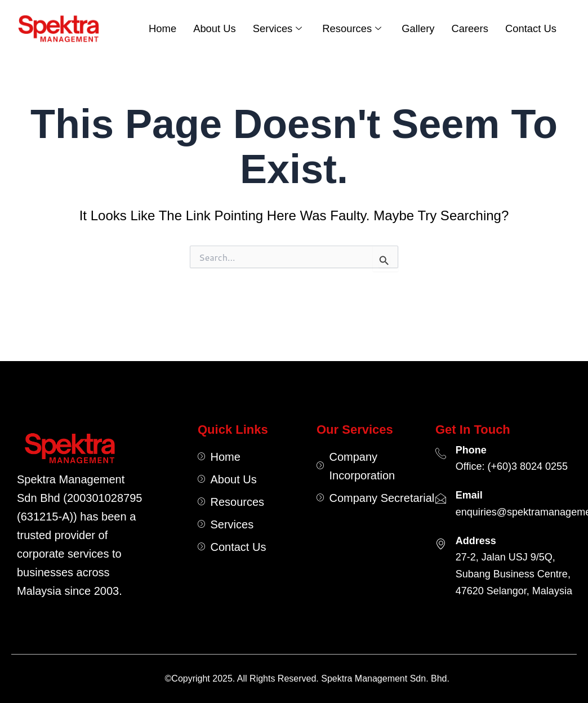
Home (162, 28)
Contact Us (531, 28)
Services (278, 28)
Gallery (418, 28)
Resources (352, 28)
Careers (469, 28)
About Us (215, 28)
